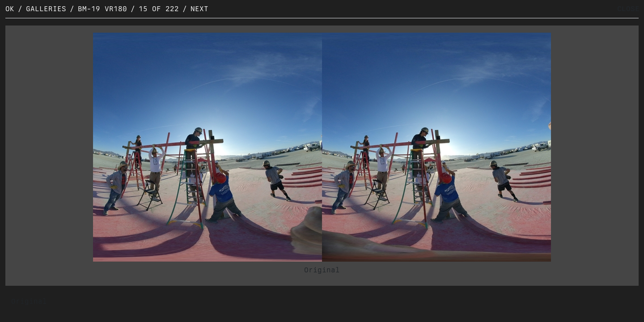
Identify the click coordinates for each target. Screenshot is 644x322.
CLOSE (628, 9)
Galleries (46, 9)
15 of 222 (159, 9)
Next (199, 9)
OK (10, 9)
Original (322, 270)
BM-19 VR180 (102, 9)
